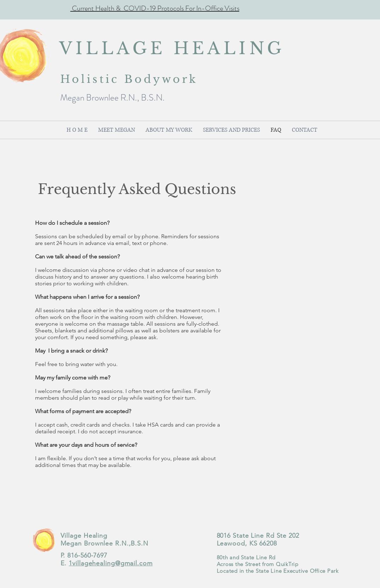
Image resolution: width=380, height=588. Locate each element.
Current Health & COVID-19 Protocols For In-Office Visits (155, 8)
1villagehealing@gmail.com (111, 563)
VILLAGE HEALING (172, 48)
